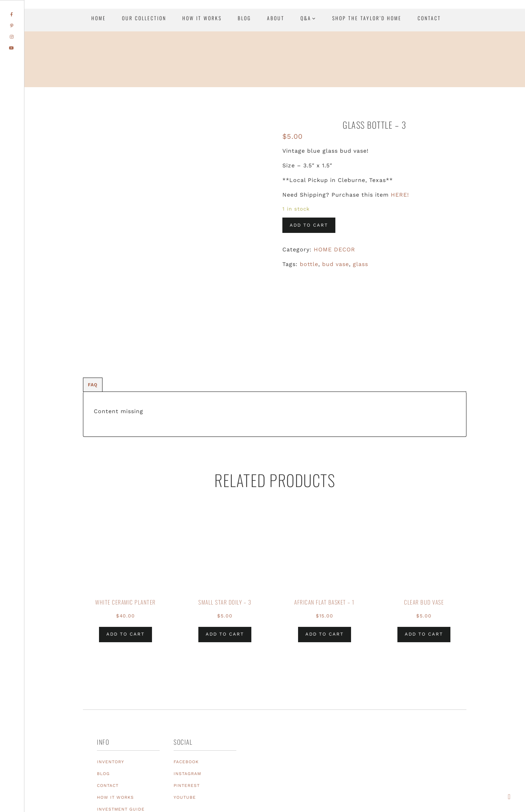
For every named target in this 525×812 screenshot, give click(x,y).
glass (360, 264)
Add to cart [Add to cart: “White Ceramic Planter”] (125, 554)
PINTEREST (187, 705)
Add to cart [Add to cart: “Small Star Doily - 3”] (225, 554)
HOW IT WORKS (115, 717)
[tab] (93, 304)
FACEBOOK (186, 681)
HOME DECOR (334, 249)
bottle (309, 264)
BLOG (103, 693)
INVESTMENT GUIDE (121, 729)
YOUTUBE (185, 717)
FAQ (93, 304)
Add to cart (309, 225)
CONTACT (108, 705)
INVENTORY (111, 681)
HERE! (400, 195)
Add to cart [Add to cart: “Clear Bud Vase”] (424, 554)
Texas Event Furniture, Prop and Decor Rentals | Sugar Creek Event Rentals (476, 77)
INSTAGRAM (187, 693)
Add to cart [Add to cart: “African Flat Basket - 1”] (325, 554)
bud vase (336, 264)
